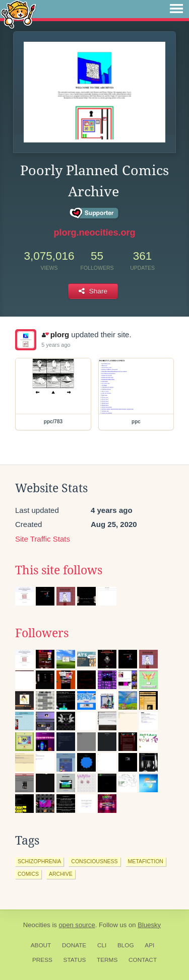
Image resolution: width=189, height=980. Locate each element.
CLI (102, 945)
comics (28, 874)
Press (42, 960)
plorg (55, 334)
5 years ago (56, 345)
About (41, 945)
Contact (143, 960)
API (149, 945)
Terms (107, 960)
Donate (74, 945)
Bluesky (149, 925)
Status (75, 960)
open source (77, 925)
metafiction (146, 861)
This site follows (59, 570)
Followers (42, 633)
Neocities (37, 925)
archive (61, 874)
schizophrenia (39, 861)
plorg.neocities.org (94, 233)
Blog (126, 945)
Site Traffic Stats (43, 539)
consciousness (94, 861)
